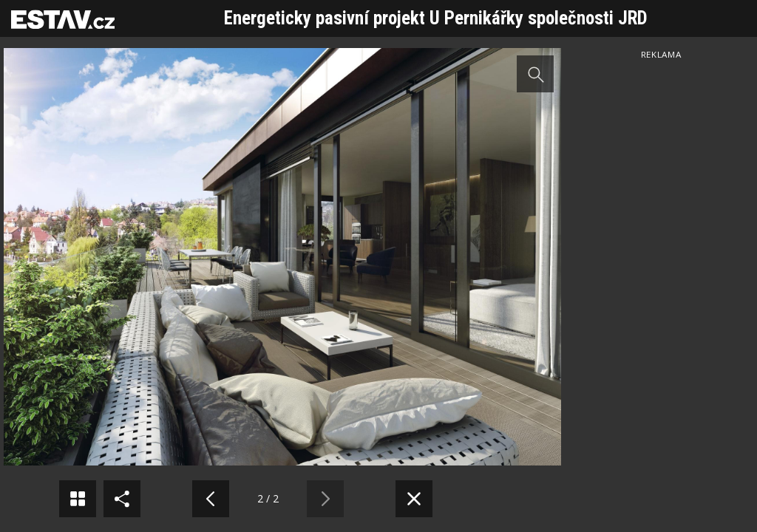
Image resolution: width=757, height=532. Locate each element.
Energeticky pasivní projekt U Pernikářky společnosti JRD (436, 18)
